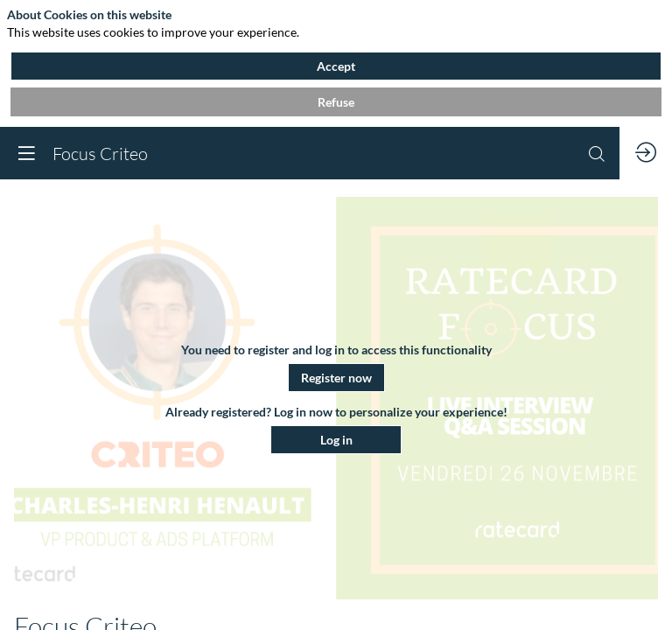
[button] (336, 378)
